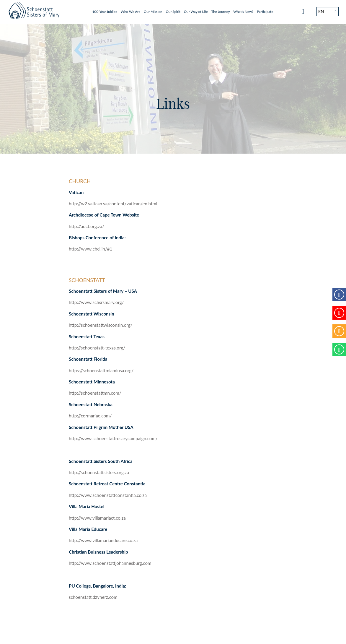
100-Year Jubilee (105, 10)
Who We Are (131, 10)
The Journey (220, 10)
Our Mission (153, 10)
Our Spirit (173, 10)
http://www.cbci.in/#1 (90, 249)
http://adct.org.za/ (86, 226)
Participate (265, 10)
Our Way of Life (196, 10)
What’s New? (243, 10)
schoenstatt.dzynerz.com (93, 597)
